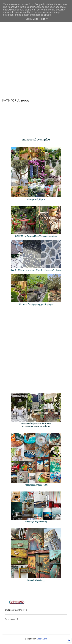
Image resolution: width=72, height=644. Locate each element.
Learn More (32, 19)
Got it (44, 19)
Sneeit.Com (42, 639)
